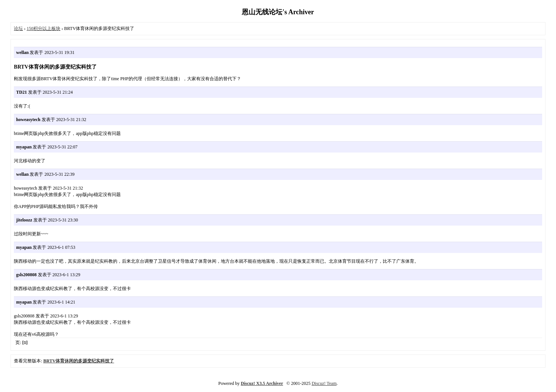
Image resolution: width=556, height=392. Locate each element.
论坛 (18, 28)
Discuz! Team (324, 383)
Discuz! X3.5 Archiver (262, 383)
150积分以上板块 (43, 28)
